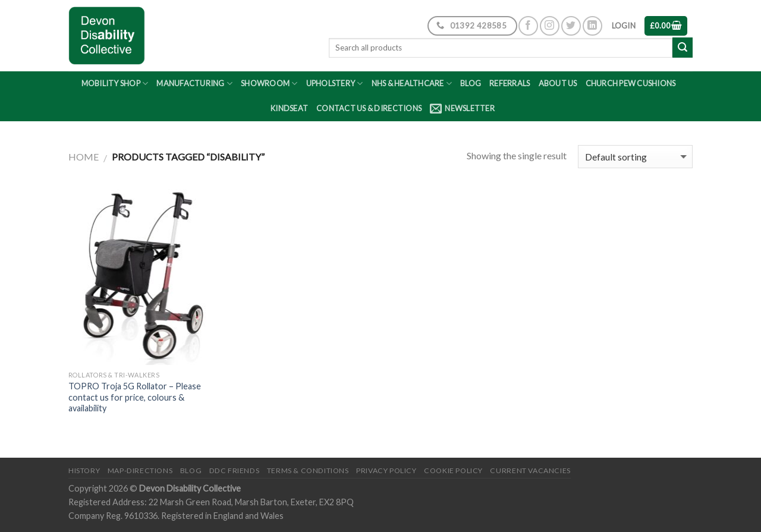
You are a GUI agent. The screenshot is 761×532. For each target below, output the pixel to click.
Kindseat (289, 108)
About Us (558, 83)
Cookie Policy (453, 470)
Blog (471, 83)
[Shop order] (635, 157)
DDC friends (235, 470)
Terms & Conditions (308, 470)
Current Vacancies (530, 470)
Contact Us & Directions (369, 108)
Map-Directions (140, 470)
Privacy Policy (386, 470)
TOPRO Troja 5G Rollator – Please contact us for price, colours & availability (135, 397)
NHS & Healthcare (412, 84)
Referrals (510, 83)
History (84, 470)
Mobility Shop (115, 84)
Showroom (269, 84)
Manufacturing (194, 84)
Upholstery (335, 84)
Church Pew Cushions (631, 83)
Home (84, 157)
